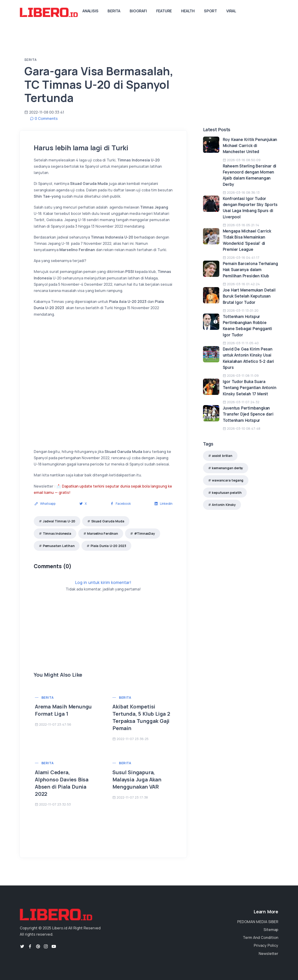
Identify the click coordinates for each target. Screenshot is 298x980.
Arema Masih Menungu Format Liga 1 (63, 710)
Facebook (120, 503)
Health (188, 11)
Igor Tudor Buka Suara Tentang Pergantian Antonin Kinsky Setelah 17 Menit (250, 388)
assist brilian (222, 456)
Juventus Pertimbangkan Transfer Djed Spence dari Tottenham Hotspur (248, 414)
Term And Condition (261, 937)
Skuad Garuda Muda (108, 521)
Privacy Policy (266, 945)
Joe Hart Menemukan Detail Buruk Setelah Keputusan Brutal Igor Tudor (249, 296)
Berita (114, 11)
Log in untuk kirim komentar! (103, 582)
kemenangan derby (227, 468)
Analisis (90, 11)
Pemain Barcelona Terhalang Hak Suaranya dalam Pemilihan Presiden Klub (250, 270)
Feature (164, 11)
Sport (210, 11)
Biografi (138, 11)
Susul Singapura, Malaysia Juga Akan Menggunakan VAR (137, 780)
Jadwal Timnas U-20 (59, 521)
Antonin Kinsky (224, 505)
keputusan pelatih (227, 493)
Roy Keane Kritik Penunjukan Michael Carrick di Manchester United (250, 146)
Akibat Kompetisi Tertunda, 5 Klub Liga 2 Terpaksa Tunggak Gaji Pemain (141, 717)
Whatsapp (45, 503)
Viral (231, 11)
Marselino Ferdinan (102, 533)
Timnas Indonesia (57, 533)
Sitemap (271, 930)
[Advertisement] (103, 639)
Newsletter (268, 954)
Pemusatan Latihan (59, 546)
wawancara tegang (228, 480)
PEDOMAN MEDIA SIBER (258, 922)
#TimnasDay (145, 533)
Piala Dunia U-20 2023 (108, 546)
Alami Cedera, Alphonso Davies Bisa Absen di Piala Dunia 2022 (62, 783)
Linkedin (163, 503)
